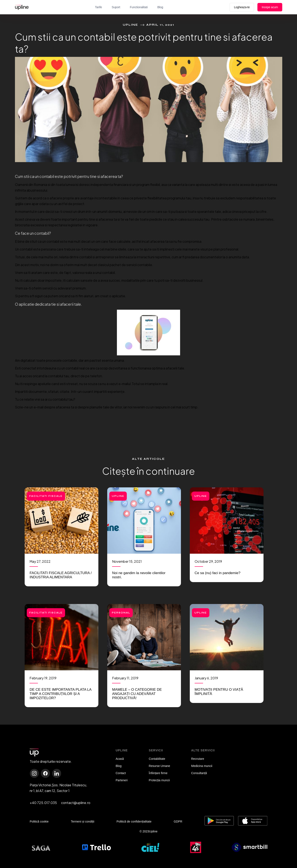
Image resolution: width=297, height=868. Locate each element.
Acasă (120, 759)
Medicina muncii (202, 766)
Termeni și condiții (82, 821)
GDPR (178, 821)
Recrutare (198, 759)
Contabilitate (157, 759)
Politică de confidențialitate (134, 821)
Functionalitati (139, 7)
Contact (121, 773)
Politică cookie (39, 821)
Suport (116, 7)
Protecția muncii (159, 780)
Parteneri (122, 780)
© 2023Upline (148, 831)
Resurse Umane (159, 766)
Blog (160, 7)
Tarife (98, 7)
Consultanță (199, 773)
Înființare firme (158, 773)
